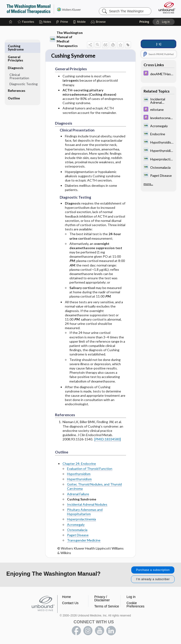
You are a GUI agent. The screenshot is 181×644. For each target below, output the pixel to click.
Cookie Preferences (135, 605)
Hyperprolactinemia (81, 520)
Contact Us (70, 603)
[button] (99, 22)
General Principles (16, 48)
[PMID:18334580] (108, 440)
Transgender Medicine (84, 541)
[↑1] (159, 44)
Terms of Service (107, 607)
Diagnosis (16, 57)
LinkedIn (111, 631)
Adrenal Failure (78, 494)
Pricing (144, 22)
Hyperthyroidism (79, 479)
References (17, 80)
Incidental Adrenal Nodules (87, 505)
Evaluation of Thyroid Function (90, 469)
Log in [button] (131, 597)
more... (148, 184)
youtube (100, 631)
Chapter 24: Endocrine (79, 464)
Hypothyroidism (79, 474)
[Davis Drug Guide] (158, 74)
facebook (76, 631)
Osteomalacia (77, 530)
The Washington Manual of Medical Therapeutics (66, 39)
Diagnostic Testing (24, 73)
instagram (88, 631)
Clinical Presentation (19, 65)
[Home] (11, 22)
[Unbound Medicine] (165, 8)
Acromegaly (76, 525)
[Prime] (62, 22)
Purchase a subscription (153, 570)
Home (66, 597)
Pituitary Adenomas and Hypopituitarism (85, 512)
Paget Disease (78, 535)
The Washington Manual (44, 9)
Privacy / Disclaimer (102, 599)
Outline (14, 87)
